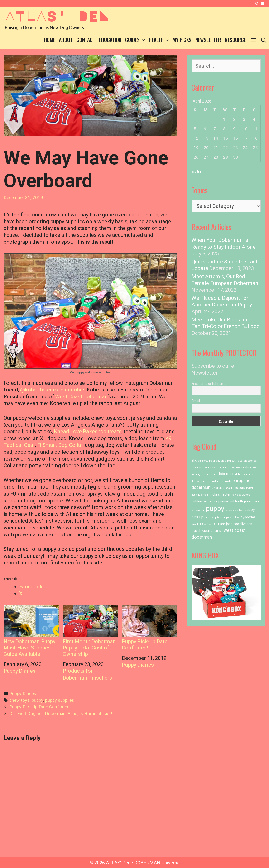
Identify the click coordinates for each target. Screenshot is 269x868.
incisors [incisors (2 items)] (239, 488)
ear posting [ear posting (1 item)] (213, 481)
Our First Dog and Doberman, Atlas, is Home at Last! (61, 714)
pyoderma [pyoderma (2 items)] (248, 517)
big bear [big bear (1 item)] (232, 461)
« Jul (197, 172)
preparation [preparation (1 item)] (198, 510)
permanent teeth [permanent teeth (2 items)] (231, 501)
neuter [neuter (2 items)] (226, 494)
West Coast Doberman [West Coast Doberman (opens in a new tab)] (81, 397)
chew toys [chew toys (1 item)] (235, 468)
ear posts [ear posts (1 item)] (226, 481)
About (66, 40)
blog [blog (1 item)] (240, 461)
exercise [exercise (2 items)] (218, 488)
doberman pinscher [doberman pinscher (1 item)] (247, 474)
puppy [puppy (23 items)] (215, 509)
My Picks (182, 40)
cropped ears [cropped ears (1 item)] (209, 474)
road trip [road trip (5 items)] (211, 523)
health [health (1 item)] (229, 488)
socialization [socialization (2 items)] (243, 524)
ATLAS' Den (57, 16)
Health (160, 40)
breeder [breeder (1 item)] (248, 461)
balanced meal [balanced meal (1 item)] (206, 461)
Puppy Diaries (19, 671)
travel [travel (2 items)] (196, 531)
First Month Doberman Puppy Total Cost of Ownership (90, 631)
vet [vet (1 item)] (221, 531)
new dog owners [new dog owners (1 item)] (241, 495)
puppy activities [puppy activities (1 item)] (234, 510)
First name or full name (209, 384)
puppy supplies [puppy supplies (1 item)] (231, 517)
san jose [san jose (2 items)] (226, 524)
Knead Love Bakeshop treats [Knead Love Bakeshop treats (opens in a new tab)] (88, 432)
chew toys (19, 700)
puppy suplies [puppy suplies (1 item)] (213, 517)
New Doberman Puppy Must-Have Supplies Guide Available (31, 631)
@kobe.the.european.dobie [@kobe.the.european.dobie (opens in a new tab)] (52, 390)
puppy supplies (60, 700)
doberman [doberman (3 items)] (226, 474)
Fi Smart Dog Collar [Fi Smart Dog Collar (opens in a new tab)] (60, 445)
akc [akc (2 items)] (194, 460)
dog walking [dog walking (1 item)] (198, 481)
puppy (37, 700)
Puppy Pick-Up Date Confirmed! (150, 628)
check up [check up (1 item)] (223, 468)
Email (196, 401)
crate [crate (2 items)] (245, 467)
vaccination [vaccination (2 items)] (210, 531)
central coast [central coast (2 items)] (207, 467)
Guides (136, 40)
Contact (86, 40)
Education (110, 40)
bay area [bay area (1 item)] (221, 461)
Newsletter (208, 40)
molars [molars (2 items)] (215, 494)
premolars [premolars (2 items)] (252, 501)
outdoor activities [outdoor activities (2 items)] (204, 501)
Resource (235, 40)
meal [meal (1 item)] (206, 495)
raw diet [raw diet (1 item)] (196, 524)
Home (50, 40)
